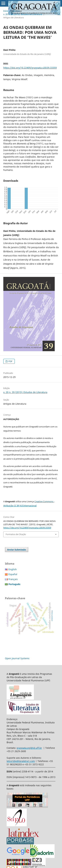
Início (6, 11)
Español (13, 574)
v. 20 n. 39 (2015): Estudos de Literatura (23, 14)
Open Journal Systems (17, 658)
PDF (10, 361)
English (13, 569)
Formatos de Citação (16, 534)
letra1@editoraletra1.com (21, 761)
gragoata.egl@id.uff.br (29, 748)
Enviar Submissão (17, 550)
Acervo (16, 11)
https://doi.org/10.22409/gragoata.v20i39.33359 (30, 68)
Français (13, 579)
